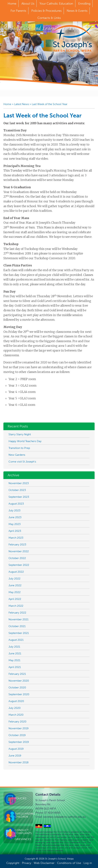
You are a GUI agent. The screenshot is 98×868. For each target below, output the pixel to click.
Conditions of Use (69, 863)
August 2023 (16, 504)
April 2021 (15, 667)
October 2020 (17, 687)
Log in (88, 863)
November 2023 (19, 483)
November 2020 (19, 681)
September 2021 (19, 633)
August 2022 (16, 572)
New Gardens (17, 455)
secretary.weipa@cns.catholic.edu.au (64, 817)
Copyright (13, 863)
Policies (21, 798)
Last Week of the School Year (50, 104)
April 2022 (15, 599)
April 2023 (15, 531)
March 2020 (16, 715)
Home (7, 104)
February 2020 (17, 722)
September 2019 (19, 742)
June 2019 (15, 756)
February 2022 (17, 613)
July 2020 (15, 708)
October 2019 (17, 735)
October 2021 (17, 626)
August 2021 (16, 640)
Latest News (22, 104)
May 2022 (15, 592)
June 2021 (15, 653)
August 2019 (16, 749)
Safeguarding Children (24, 815)
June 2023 (15, 517)
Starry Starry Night (20, 434)
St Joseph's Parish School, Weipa (72, 38)
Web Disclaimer (44, 863)
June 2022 (15, 585)
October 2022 (17, 558)
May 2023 (15, 524)
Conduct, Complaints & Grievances (23, 835)
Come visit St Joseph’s (22, 462)
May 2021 (14, 660)
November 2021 (18, 619)
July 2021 (14, 647)
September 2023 (19, 497)
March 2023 (16, 538)
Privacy (27, 863)
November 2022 (19, 551)
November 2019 (19, 728)
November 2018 (19, 762)
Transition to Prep (19, 448)
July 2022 (14, 579)
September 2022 (19, 565)
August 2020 (16, 701)
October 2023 (17, 490)
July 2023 (14, 510)
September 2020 (19, 694)
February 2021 (17, 674)
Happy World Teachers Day (25, 441)
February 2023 (17, 544)
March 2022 (16, 606)
